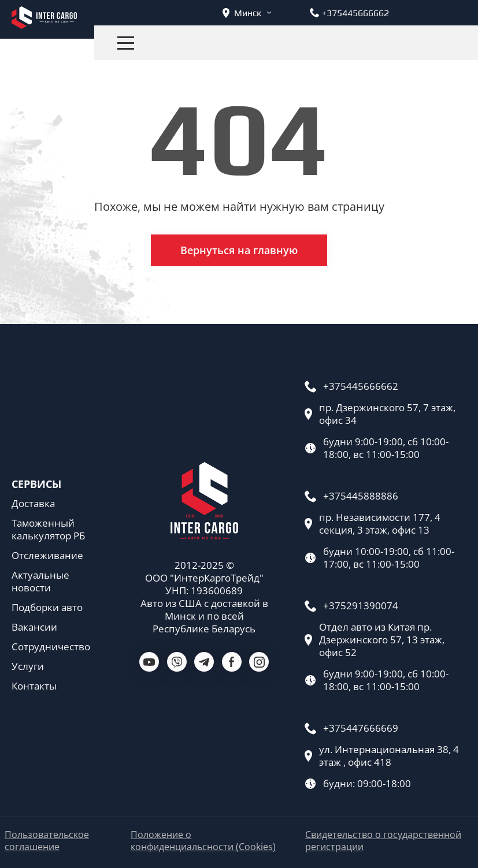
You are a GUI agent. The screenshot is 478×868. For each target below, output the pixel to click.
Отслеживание (47, 556)
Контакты (34, 686)
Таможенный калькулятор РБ (48, 530)
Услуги (28, 666)
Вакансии (34, 627)
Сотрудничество (51, 647)
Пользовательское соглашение (47, 841)
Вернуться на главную (239, 250)
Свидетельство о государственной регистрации (383, 841)
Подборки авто (47, 608)
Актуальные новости (40, 582)
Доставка (33, 504)
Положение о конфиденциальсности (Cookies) (203, 841)
